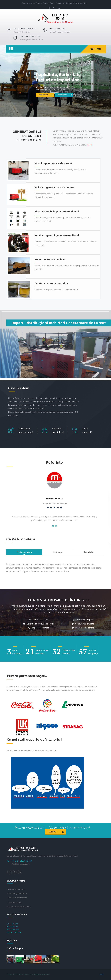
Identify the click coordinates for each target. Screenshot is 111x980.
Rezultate (89, 552)
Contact (96, 49)
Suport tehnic (65, 95)
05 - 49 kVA (13, 924)
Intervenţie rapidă (85, 620)
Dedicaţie (58, 552)
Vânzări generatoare (16, 889)
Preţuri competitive (85, 628)
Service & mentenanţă (17, 898)
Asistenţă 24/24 (40, 620)
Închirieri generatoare (17, 893)
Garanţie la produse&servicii (40, 624)
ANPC (102, 974)
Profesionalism (24, 552)
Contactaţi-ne (47, 95)
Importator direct (40, 628)
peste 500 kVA (14, 932)
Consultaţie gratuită (85, 624)
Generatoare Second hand (19, 907)
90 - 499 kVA (13, 929)
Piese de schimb (15, 902)
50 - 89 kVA (13, 927)
